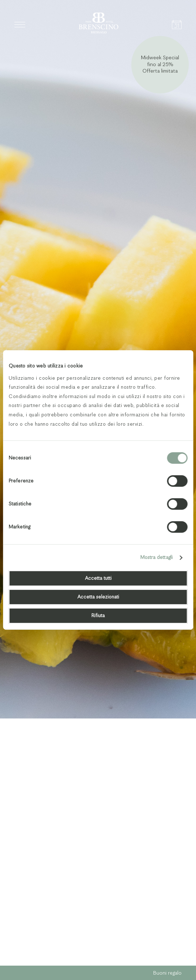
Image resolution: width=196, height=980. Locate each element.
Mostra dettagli (157, 558)
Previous (158, 946)
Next (177, 946)
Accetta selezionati (98, 597)
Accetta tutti (98, 578)
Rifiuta (98, 616)
